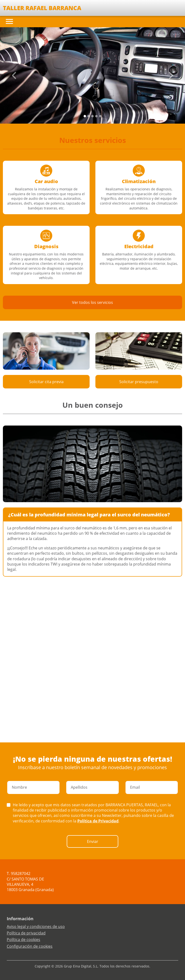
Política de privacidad (26, 933)
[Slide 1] (89, 116)
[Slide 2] (92, 116)
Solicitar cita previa (46, 382)
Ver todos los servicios (92, 302)
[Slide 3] (96, 116)
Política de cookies (23, 940)
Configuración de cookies (30, 946)
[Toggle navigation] (9, 21)
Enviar (93, 841)
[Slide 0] (85, 116)
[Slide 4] (100, 116)
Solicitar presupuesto (139, 382)
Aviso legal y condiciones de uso (36, 927)
